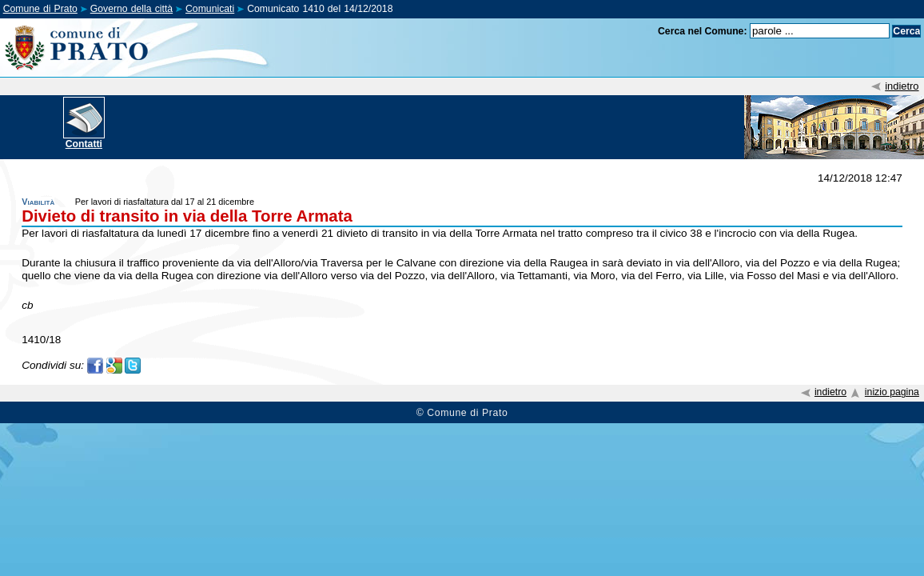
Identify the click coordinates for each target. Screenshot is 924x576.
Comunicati (210, 9)
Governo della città (131, 9)
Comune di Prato (40, 9)
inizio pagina (892, 392)
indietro (902, 86)
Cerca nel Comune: (703, 31)
